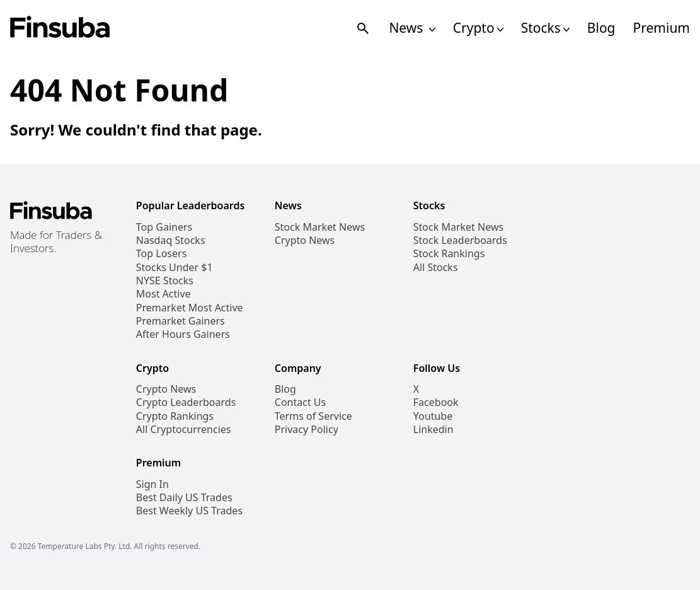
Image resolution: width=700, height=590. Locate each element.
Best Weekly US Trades (189, 511)
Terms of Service (313, 416)
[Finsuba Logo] (60, 28)
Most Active (164, 294)
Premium (662, 28)
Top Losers (161, 254)
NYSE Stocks (165, 281)
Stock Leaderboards (460, 240)
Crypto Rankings (175, 416)
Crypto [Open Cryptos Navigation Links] (478, 28)
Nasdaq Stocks (171, 240)
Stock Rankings (449, 254)
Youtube (433, 416)
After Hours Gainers (183, 334)
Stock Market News (320, 227)
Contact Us (300, 402)
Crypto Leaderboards (186, 402)
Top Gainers (164, 227)
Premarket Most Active (190, 308)
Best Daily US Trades (184, 498)
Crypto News (305, 240)
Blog (601, 28)
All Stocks (436, 268)
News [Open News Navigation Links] (412, 28)
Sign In (152, 484)
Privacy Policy (307, 430)
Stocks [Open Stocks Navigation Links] (545, 28)
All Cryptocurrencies (184, 430)
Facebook (436, 402)
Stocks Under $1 (175, 268)
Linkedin (433, 430)
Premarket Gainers (181, 321)
